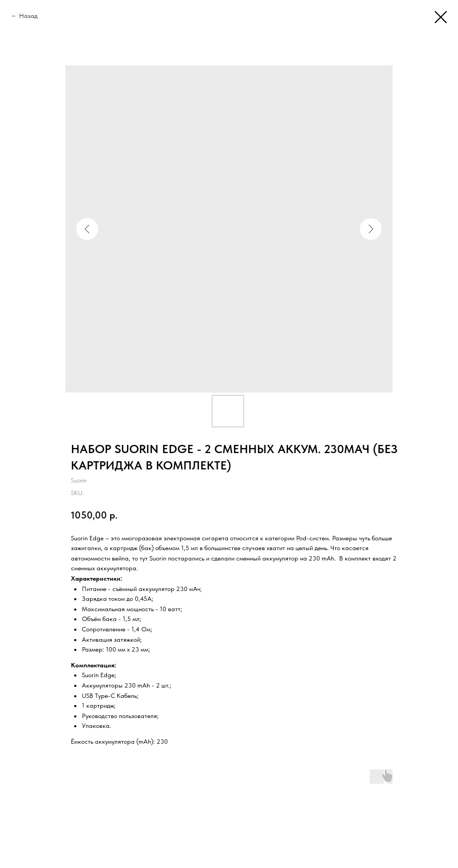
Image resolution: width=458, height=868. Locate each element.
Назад (28, 16)
